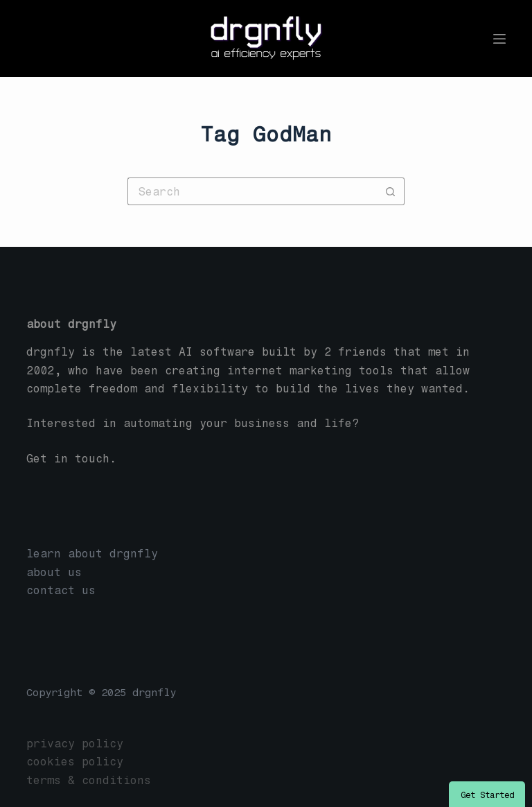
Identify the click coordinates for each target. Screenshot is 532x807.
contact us (61, 590)
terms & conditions (89, 780)
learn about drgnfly (92, 554)
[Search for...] (252, 191)
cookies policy (75, 762)
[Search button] (391, 191)
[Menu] (499, 39)
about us (54, 572)
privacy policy (75, 744)
